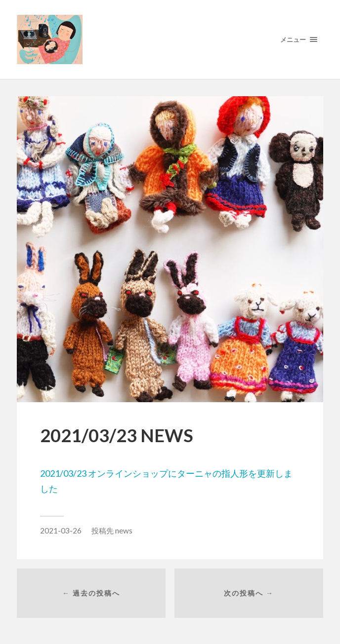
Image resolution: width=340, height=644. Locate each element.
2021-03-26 (61, 530)
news (124, 530)
